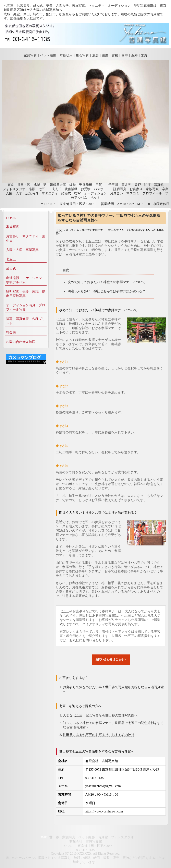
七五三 (11, 259)
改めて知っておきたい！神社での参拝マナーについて (107, 282)
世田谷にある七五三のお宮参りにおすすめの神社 (99, 735)
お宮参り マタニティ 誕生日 (26, 238)
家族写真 (13, 227)
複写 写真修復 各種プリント (26, 321)
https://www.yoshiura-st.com (104, 811)
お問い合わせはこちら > (111, 659)
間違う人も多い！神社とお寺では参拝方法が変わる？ (107, 291)
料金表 (11, 332)
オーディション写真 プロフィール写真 (26, 307)
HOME (11, 218)
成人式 (11, 269)
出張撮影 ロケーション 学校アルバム (26, 280)
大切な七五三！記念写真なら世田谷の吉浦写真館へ (100, 715)
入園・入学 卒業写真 (22, 250)
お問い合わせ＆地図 (21, 342)
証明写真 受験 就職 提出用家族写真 (26, 294)
